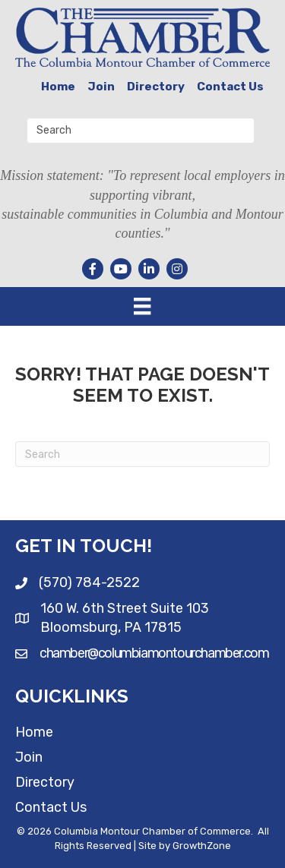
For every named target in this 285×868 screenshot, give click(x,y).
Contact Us (230, 87)
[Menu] (142, 306)
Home (58, 87)
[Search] (142, 454)
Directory (156, 87)
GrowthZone (202, 846)
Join (101, 87)
